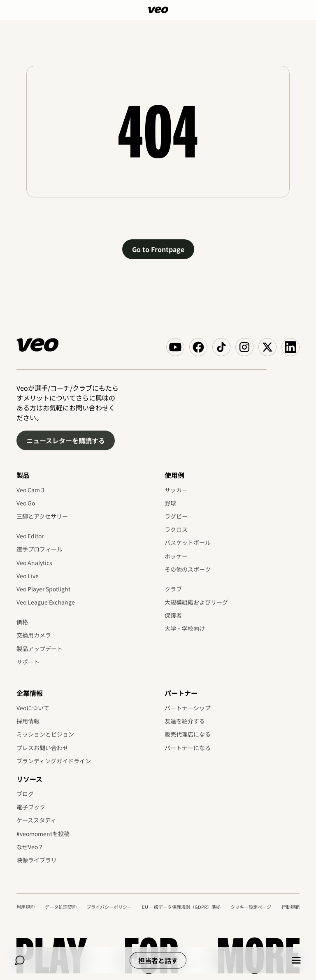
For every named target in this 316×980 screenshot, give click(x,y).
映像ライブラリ (37, 860)
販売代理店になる (188, 734)
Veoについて (33, 708)
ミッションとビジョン (45, 734)
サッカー (176, 490)
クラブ (173, 589)
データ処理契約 (61, 907)
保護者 (173, 615)
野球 (170, 503)
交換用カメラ (34, 635)
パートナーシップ (188, 708)
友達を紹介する (185, 721)
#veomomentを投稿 (43, 834)
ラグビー (176, 516)
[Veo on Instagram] (244, 347)
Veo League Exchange (46, 602)
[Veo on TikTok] (221, 347)
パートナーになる (188, 748)
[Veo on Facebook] (198, 347)
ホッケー (176, 556)
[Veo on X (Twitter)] (267, 347)
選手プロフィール (39, 549)
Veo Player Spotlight (43, 589)
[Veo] (158, 10)
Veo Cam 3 (30, 490)
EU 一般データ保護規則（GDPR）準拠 (181, 907)
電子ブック (31, 807)
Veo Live (28, 576)
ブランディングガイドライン (54, 761)
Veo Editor (30, 536)
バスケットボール (188, 542)
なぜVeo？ (30, 847)
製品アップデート (39, 649)
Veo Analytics (34, 563)
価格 (22, 622)
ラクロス (176, 529)
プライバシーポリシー (109, 907)
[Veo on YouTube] (175, 347)
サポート (28, 662)
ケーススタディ (36, 820)
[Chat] (20, 960)
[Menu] (296, 960)
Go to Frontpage (158, 249)
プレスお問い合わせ (42, 748)
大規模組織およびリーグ (196, 602)
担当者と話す (158, 960)
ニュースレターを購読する (66, 440)
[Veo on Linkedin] (290, 347)
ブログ (25, 794)
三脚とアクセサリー (42, 516)
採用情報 (28, 721)
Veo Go (26, 503)
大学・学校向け (185, 628)
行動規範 (290, 907)
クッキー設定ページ (251, 907)
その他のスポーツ (188, 569)
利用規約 (26, 907)
